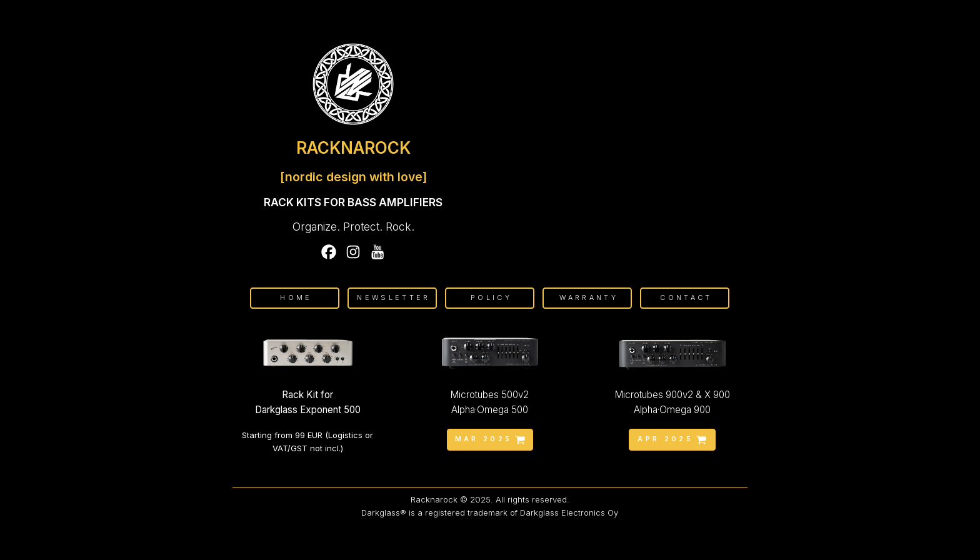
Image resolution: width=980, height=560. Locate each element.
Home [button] (296, 298)
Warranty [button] (589, 298)
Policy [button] (491, 298)
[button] (329, 252)
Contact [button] (686, 298)
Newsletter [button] (393, 298)
